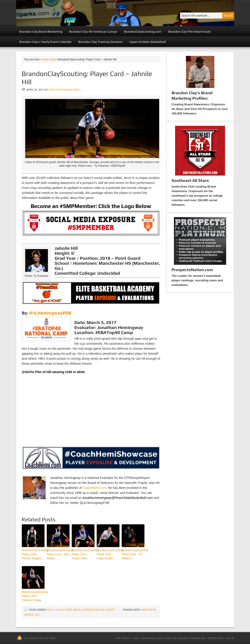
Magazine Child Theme (156, 638)
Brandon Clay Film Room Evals (189, 32)
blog (51, 610)
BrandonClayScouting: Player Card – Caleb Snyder (108, 554)
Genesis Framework (191, 638)
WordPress (215, 638)
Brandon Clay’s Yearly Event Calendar (46, 42)
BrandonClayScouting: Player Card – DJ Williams (133, 554)
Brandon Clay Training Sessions (100, 42)
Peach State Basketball (72, 13)
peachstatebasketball (65, 90)
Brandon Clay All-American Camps (93, 32)
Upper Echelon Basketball (148, 42)
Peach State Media (68, 610)
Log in (230, 638)
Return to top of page (40, 638)
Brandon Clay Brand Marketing (41, 32)
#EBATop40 (149, 610)
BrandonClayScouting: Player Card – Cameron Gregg (33, 596)
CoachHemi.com (94, 488)
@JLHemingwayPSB (50, 313)
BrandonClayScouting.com (143, 32)
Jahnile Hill (32, 615)
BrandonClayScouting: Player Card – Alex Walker (58, 554)
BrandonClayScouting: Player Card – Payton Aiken (83, 554)
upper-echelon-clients (99, 610)
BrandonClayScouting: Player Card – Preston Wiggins (33, 554)
